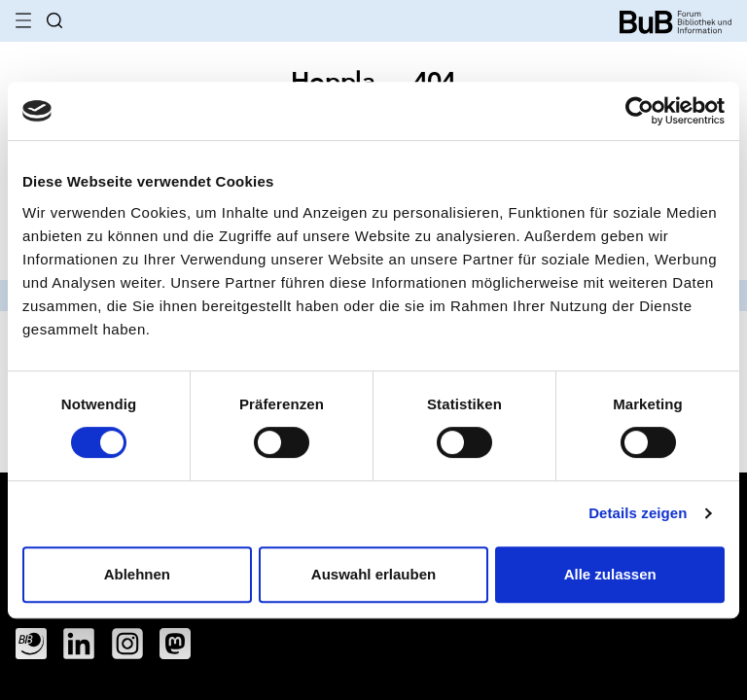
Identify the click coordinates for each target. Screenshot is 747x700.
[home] (676, 20)
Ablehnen (137, 574)
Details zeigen (638, 513)
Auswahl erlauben (373, 574)
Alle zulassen (610, 574)
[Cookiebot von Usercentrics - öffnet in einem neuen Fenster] (640, 111)
